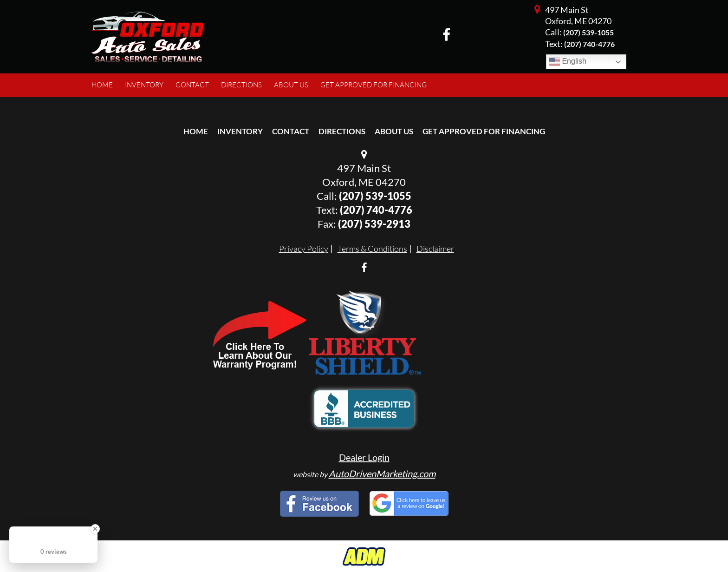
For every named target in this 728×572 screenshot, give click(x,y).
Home (196, 131)
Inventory (240, 131)
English (568, 62)
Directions (342, 131)
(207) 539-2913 (374, 224)
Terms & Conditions (372, 249)
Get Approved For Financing (484, 131)
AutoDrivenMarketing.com (382, 473)
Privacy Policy (304, 249)
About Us (394, 131)
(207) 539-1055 (588, 32)
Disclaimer (435, 249)
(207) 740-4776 (376, 210)
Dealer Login (364, 457)
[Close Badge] (95, 529)
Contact (291, 131)
